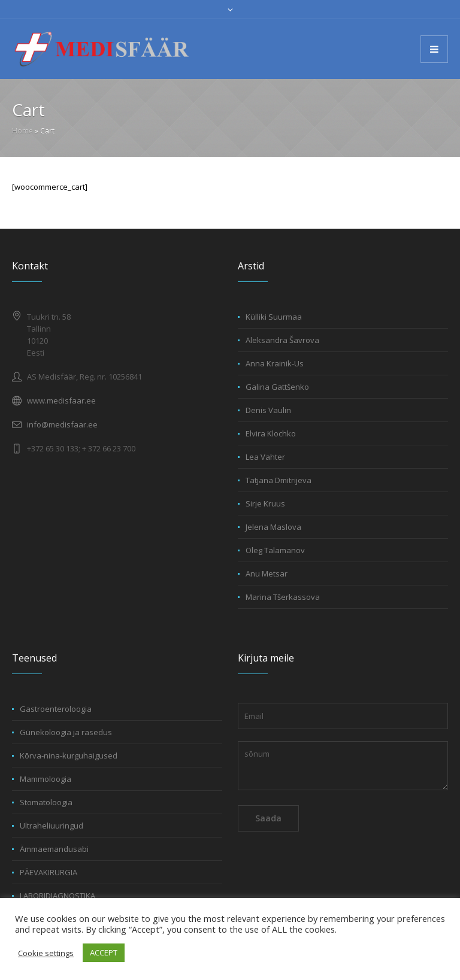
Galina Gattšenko (277, 387)
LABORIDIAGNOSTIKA (57, 896)
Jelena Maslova (273, 527)
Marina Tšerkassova (283, 597)
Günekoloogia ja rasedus (66, 732)
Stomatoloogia (46, 802)
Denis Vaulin (268, 410)
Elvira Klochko (271, 433)
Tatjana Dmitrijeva (279, 480)
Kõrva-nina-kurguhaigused (69, 756)
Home (22, 131)
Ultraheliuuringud (52, 826)
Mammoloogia (46, 779)
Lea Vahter (265, 457)
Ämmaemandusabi (54, 849)
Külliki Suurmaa (274, 317)
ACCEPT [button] (104, 952)
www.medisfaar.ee (61, 401)
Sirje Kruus (265, 503)
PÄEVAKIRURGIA (49, 872)
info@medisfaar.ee (62, 424)
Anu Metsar (267, 574)
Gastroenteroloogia (56, 709)
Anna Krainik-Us (275, 363)
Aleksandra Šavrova (282, 340)
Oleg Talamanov (275, 550)
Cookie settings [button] (46, 953)
